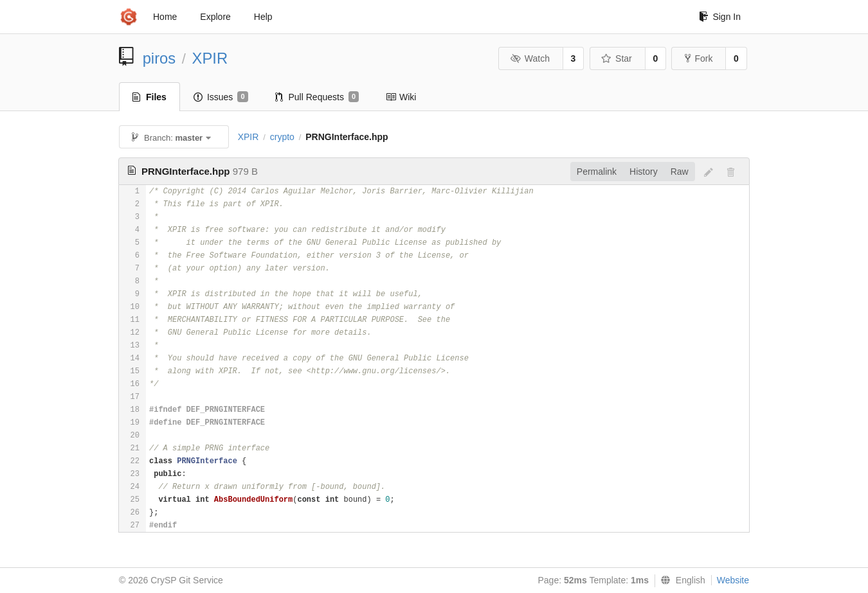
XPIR (210, 58)
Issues (221, 97)
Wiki (401, 97)
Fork (699, 58)
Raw (680, 172)
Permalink (597, 172)
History (644, 172)
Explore (215, 17)
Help (263, 17)
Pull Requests (317, 97)
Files (149, 97)
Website (733, 580)
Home (165, 17)
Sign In (720, 17)
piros (159, 58)
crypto (282, 137)
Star (617, 58)
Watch (530, 58)
